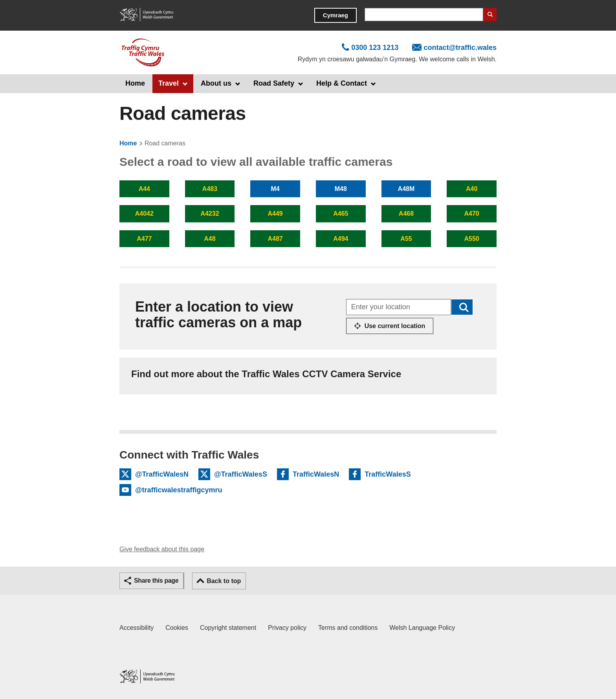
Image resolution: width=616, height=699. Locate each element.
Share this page (156, 581)
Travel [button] (169, 83)
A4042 (144, 214)
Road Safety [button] (274, 83)
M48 (341, 189)
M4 (275, 189)
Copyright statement (228, 628)
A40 (472, 189)
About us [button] (216, 83)
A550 (471, 239)
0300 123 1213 (375, 48)
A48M (406, 189)
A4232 (210, 214)
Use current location (395, 326)
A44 (144, 189)
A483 (210, 189)
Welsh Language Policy (422, 628)
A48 (210, 239)
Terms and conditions (348, 628)
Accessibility (137, 628)
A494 (341, 239)
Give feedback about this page (162, 549)
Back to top (224, 581)
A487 (275, 239)
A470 (471, 214)
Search (490, 15)
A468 (406, 214)
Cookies (177, 628)
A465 (341, 214)
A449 (275, 214)
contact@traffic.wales (460, 48)
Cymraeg (335, 15)
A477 (144, 239)
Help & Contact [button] (342, 83)
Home (135, 83)
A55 (406, 239)
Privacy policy (287, 628)
